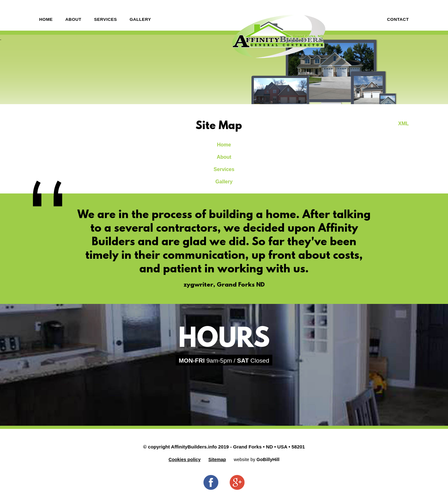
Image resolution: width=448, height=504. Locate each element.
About (73, 19)
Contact (398, 19)
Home (46, 19)
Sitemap (217, 460)
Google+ (237, 482)
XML (403, 124)
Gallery (140, 19)
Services (106, 19)
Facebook (211, 482)
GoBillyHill (268, 460)
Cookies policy (185, 460)
